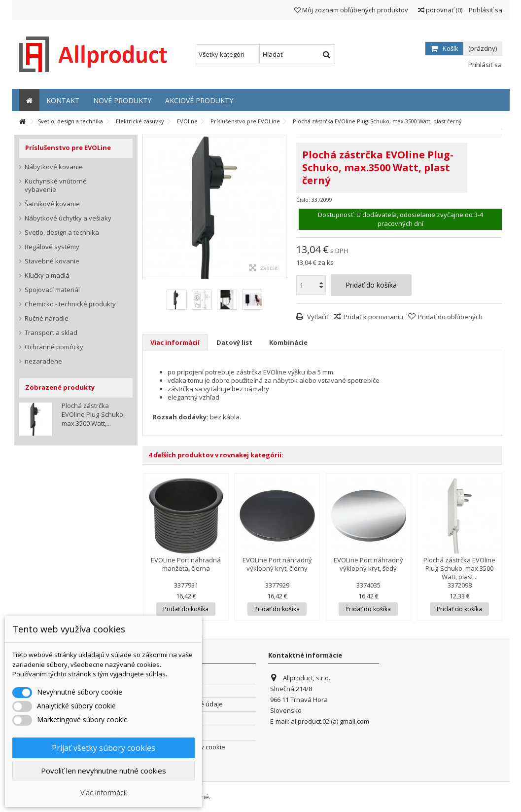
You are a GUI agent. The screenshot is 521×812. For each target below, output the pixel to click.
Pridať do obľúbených (450, 317)
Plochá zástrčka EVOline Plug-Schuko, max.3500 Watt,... (93, 414)
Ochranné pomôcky (54, 347)
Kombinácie (288, 342)
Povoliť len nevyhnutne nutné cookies (104, 771)
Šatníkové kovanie (52, 204)
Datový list (234, 342)
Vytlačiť (317, 317)
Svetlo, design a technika (62, 233)
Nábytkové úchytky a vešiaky (68, 218)
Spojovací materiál (52, 290)
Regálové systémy (52, 247)
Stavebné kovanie (52, 261)
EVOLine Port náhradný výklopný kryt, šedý (368, 564)
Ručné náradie (47, 318)
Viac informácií (175, 342)
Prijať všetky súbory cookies (104, 748)
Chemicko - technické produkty (70, 304)
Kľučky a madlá (47, 276)
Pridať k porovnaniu (373, 317)
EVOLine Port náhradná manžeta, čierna (186, 564)
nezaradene (43, 361)
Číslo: (303, 200)
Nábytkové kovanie (54, 167)
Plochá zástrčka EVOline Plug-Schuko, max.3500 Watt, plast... (459, 568)
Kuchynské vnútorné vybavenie (56, 185)
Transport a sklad (51, 333)
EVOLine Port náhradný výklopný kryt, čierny (277, 564)
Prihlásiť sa (485, 10)
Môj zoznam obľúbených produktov (351, 10)
